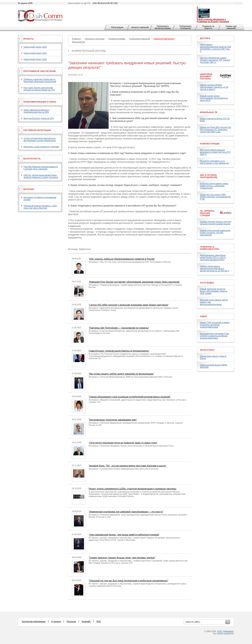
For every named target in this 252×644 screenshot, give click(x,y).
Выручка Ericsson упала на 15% (39, 118)
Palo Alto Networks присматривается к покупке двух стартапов (41, 168)
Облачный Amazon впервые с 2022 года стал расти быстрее (40, 207)
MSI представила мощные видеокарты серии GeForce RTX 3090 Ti (215, 152)
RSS (99, 621)
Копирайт (86, 621)
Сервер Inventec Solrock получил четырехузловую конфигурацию (216, 223)
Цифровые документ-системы (206, 76)
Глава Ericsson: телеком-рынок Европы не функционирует (119, 351)
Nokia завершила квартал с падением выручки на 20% (36, 111)
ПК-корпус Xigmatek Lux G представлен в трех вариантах (214, 162)
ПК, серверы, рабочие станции (207, 213)
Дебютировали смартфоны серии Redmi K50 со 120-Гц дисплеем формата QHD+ (213, 257)
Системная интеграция (37, 130)
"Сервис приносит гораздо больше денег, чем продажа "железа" (122, 558)
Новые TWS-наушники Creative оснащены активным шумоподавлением (215, 325)
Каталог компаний (140, 27)
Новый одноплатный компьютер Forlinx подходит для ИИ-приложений (215, 233)
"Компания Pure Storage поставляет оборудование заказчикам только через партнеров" (134, 282)
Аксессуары (207, 350)
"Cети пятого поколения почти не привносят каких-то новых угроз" (123, 443)
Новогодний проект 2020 (35, 59)
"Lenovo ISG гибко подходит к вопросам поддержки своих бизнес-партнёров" (129, 305)
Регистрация (117, 27)
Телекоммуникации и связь (40, 102)
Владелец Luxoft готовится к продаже (41, 147)
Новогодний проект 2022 (35, 47)
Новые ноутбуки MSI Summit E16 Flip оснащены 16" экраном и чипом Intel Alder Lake (216, 129)
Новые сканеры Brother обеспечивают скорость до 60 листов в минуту (214, 87)
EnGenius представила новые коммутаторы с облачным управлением (214, 186)
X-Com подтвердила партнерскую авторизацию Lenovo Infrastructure (40, 139)
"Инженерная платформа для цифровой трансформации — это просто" (126, 512)
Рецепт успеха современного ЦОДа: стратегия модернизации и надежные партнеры (133, 489)
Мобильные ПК (209, 112)
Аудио (203, 316)
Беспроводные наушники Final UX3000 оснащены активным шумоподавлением (214, 336)
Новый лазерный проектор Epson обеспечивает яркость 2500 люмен (214, 291)
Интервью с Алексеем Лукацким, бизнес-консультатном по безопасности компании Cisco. (131, 446)
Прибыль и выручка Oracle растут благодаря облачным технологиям (40, 80)
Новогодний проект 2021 (35, 53)
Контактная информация (34, 621)
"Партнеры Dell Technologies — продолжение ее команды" (119, 328)
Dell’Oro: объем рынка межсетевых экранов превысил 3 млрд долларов (41, 176)
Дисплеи (205, 38)
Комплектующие (210, 144)
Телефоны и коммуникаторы (210, 248)
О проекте (56, 621)
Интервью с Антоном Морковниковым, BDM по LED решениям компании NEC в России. (131, 377)
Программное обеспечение (40, 71)
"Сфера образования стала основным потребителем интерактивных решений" (130, 397)
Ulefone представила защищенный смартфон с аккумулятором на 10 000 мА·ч (214, 268)
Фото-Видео (207, 283)
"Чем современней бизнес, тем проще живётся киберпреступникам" (124, 535)
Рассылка (71, 621)
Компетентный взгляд (89, 51)
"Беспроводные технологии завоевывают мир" (113, 420)
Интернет (29, 189)
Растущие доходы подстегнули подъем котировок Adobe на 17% (39, 89)
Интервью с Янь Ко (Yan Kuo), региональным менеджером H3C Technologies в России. (130, 262)
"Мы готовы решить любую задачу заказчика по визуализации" (121, 374)
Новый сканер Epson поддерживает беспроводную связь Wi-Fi (214, 98)
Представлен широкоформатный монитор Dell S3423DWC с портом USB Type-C (215, 48)
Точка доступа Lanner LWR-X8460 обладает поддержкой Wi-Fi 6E (216, 197)
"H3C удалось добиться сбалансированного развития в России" (122, 259)
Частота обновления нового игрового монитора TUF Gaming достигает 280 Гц (215, 60)
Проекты (28, 39)
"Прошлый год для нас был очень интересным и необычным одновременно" (128, 581)
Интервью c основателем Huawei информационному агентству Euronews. (124, 469)
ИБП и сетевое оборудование (209, 176)
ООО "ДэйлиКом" (225, 631)
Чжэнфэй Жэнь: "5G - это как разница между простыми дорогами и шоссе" (127, 466)
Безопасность (32, 159)
